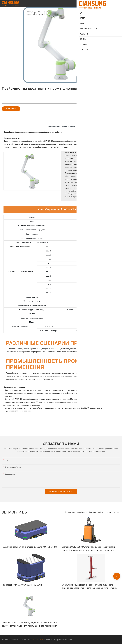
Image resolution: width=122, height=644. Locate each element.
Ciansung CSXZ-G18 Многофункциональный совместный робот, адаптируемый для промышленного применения (30, 624)
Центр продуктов (113, 512)
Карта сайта (38, 640)
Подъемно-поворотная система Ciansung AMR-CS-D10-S (29, 547)
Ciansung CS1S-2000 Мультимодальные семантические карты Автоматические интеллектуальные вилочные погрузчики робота (89, 549)
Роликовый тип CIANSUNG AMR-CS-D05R (22, 585)
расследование (11, 109)
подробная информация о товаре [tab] (61, 126)
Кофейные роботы (96, 512)
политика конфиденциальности (59, 640)
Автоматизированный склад (76, 512)
